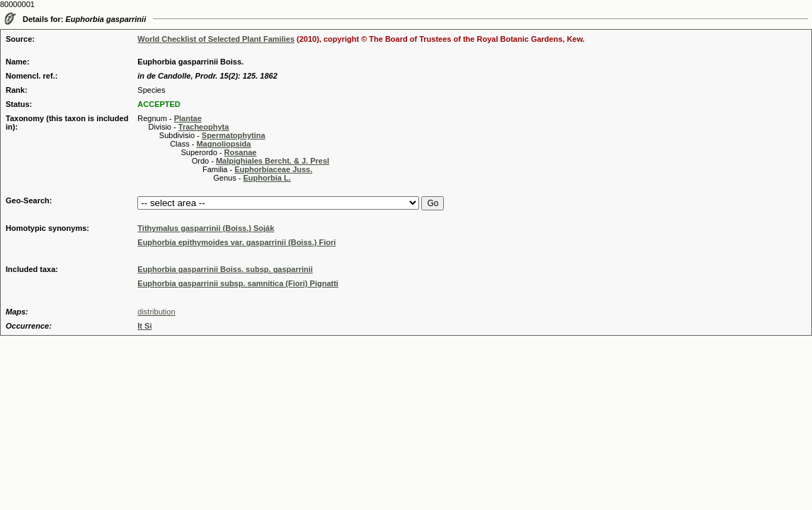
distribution (156, 312)
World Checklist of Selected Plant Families (216, 39)
